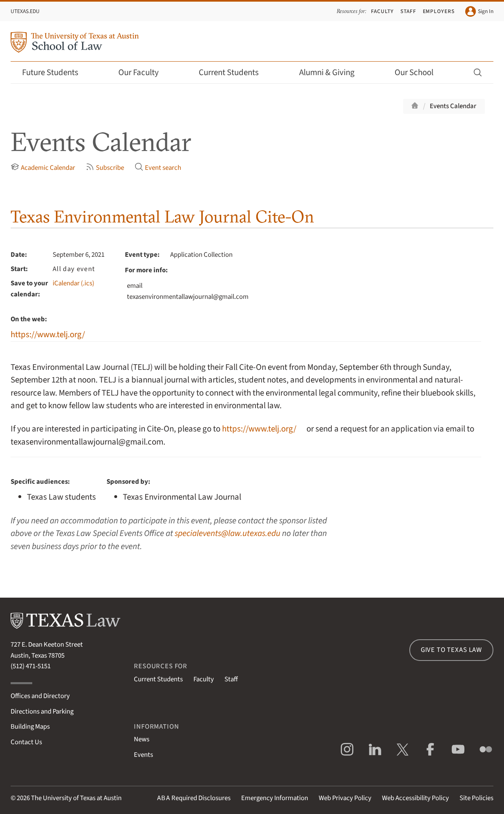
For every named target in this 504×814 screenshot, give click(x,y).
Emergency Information (275, 798)
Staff (408, 11)
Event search (158, 168)
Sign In (479, 11)
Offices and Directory (40, 696)
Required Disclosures (194, 798)
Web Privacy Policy (345, 798)
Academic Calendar (43, 168)
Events (143, 755)
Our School (420, 72)
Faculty (382, 11)
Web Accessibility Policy (415, 798)
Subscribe (105, 168)
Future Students (56, 72)
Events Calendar (453, 106)
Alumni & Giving (332, 72)
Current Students (234, 72)
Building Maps (30, 727)
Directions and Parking (42, 712)
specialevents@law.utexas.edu (228, 533)
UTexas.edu (25, 11)
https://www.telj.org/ (48, 335)
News (142, 739)
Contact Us (26, 742)
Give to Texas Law (451, 650)
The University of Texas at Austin (76, 798)
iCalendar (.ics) (73, 283)
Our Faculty (144, 72)
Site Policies (476, 798)
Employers (439, 11)
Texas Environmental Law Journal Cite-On (162, 217)
